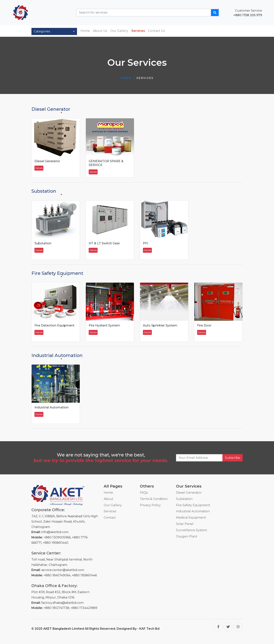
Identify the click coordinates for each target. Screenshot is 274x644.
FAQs (144, 493)
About (109, 499)
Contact (110, 518)
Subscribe (233, 458)
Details (39, 168)
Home (85, 31)
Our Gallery (119, 31)
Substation (184, 499)
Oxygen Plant (187, 536)
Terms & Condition (154, 499)
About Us (100, 31)
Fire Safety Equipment (193, 505)
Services (138, 31)
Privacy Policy (150, 505)
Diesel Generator (189, 493)
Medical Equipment (191, 518)
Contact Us (156, 31)
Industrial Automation (193, 511)
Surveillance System (192, 530)
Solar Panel (185, 524)
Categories (42, 31)
